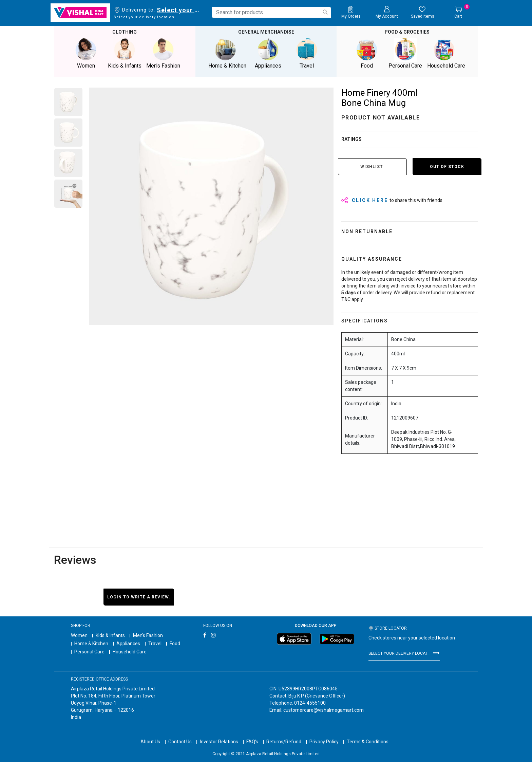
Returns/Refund (284, 742)
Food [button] (367, 53)
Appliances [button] (268, 53)
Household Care (130, 652)
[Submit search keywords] (325, 12)
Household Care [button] (446, 53)
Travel (155, 644)
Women (79, 635)
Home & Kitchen (91, 644)
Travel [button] (307, 53)
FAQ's (252, 742)
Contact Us (180, 742)
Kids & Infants (110, 635)
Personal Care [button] (405, 53)
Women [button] (86, 53)
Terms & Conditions (368, 742)
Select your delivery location (179, 10)
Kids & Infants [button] (125, 53)
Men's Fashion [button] (163, 53)
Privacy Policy (324, 742)
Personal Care (89, 652)
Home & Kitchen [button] (227, 53)
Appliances (128, 644)
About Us (150, 742)
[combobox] (271, 12)
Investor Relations (219, 742)
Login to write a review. (139, 597)
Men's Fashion (148, 635)
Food (175, 644)
